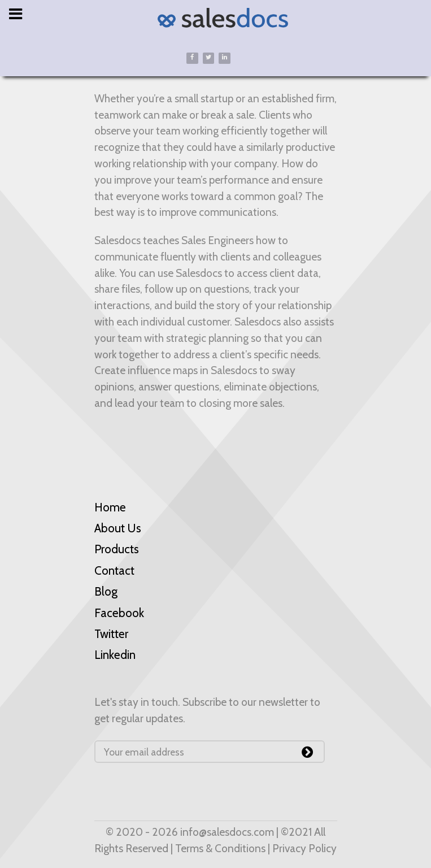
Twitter (111, 634)
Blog (106, 591)
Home (110, 507)
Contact (114, 570)
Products (117, 549)
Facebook (119, 613)
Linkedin (115, 655)
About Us (118, 528)
